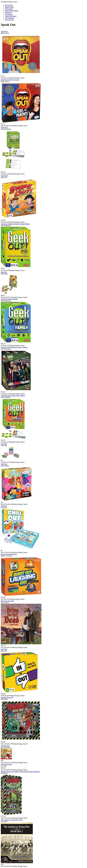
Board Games (9, 7)
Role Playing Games (12, 11)
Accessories (9, 14)
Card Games (9, 9)
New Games (9, 5)
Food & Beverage (11, 16)
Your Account (9, 20)
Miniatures (8, 12)
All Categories (10, 18)
